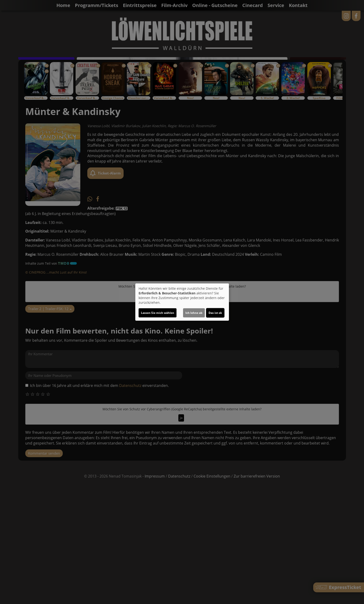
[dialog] (182, 302)
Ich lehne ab (194, 313)
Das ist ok (215, 313)
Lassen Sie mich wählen (158, 313)
